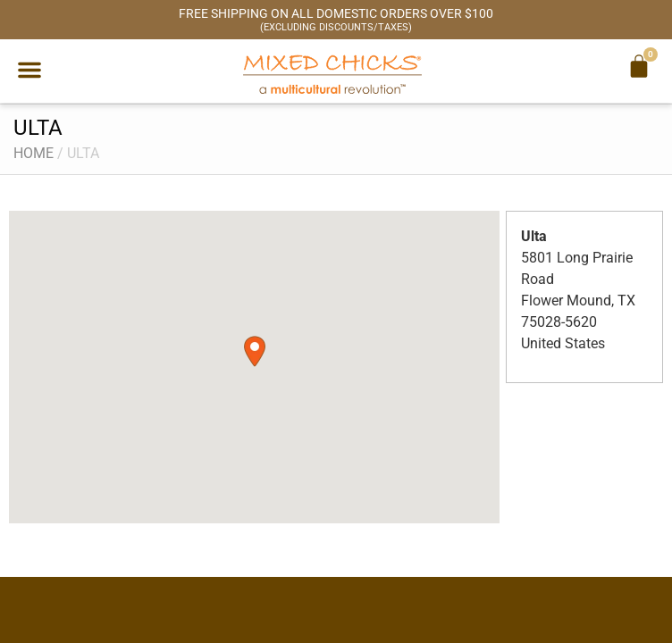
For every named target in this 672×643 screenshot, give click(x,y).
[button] (29, 70)
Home (34, 153)
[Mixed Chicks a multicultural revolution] (332, 74)
